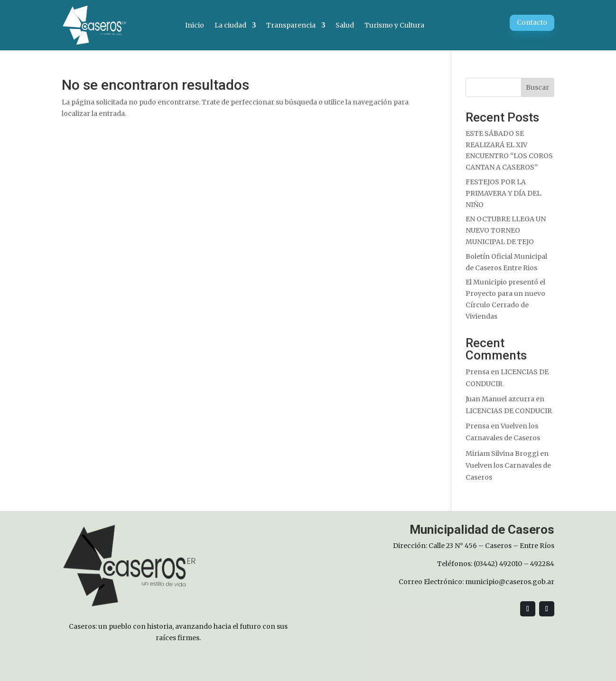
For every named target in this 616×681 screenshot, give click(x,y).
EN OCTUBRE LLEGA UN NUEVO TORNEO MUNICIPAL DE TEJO (506, 230)
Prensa (477, 372)
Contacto (532, 22)
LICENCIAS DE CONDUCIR (509, 411)
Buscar (537, 87)
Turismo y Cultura (394, 25)
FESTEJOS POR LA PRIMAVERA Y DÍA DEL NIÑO (503, 193)
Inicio (195, 25)
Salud (345, 25)
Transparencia (291, 25)
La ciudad (230, 25)
